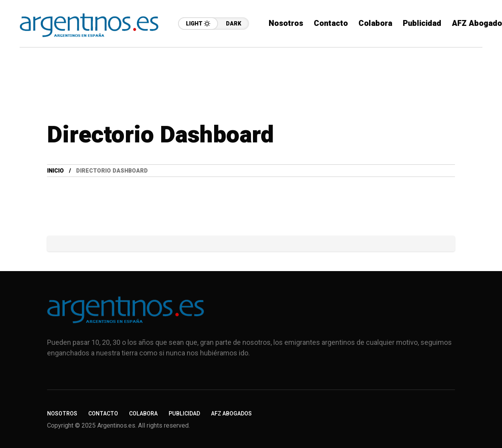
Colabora (143, 414)
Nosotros (62, 414)
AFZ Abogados (231, 414)
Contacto (103, 414)
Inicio (55, 171)
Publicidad (184, 414)
